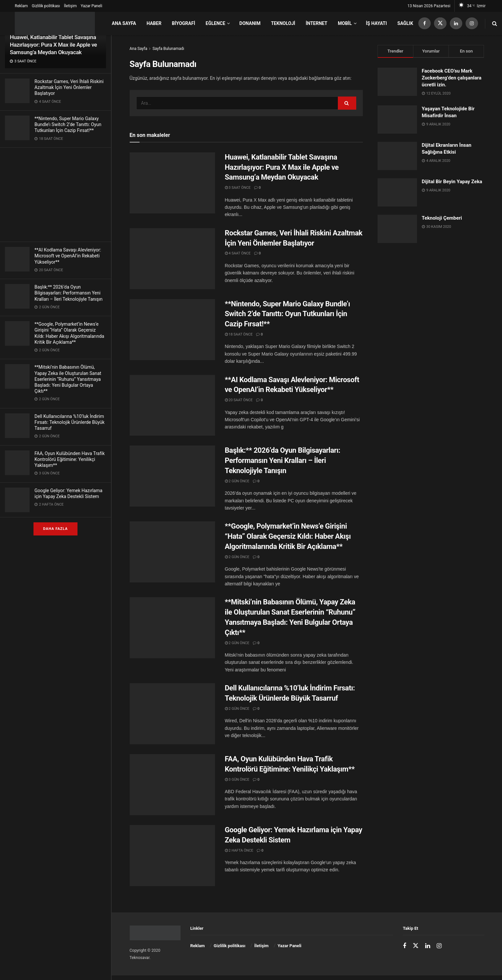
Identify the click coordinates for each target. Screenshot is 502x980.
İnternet (316, 23)
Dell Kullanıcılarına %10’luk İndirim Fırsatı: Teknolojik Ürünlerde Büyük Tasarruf (69, 422)
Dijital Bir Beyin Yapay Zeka (452, 182)
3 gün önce (237, 780)
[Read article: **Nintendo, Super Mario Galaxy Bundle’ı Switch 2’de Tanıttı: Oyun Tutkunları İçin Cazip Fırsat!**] (172, 330)
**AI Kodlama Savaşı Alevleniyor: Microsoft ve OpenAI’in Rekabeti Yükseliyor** (68, 256)
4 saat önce (238, 253)
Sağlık (405, 23)
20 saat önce (239, 400)
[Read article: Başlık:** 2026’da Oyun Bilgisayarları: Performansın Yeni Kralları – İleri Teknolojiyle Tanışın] (172, 476)
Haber (154, 23)
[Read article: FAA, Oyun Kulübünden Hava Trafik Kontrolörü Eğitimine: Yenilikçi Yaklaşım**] (172, 785)
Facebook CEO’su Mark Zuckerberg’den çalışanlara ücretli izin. (452, 78)
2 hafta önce (239, 850)
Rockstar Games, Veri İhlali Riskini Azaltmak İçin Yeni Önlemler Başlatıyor (69, 87)
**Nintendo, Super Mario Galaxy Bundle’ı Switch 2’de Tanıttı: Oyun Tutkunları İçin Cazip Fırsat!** (68, 124)
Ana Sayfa (124, 23)
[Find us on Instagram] (472, 23)
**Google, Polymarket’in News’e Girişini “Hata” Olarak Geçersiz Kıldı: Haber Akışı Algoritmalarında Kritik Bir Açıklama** (288, 536)
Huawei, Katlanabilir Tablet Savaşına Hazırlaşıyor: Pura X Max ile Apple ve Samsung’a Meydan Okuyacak (53, 45)
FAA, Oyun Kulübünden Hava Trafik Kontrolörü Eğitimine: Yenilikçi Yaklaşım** (70, 459)
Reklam (21, 6)
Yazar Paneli (92, 6)
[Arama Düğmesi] (495, 23)
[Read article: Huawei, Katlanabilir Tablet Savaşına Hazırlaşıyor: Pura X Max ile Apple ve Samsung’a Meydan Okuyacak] (172, 183)
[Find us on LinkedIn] (456, 23)
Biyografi (184, 23)
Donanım (250, 23)
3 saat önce (238, 188)
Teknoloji (283, 23)
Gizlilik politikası (46, 6)
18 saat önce (239, 334)
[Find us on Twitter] (440, 23)
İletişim (70, 6)
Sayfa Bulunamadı (168, 49)
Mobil (345, 23)
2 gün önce (237, 481)
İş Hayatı (377, 23)
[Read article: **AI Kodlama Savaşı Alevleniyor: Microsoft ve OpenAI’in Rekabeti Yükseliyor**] (172, 405)
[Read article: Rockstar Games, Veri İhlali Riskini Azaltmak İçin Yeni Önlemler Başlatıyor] (172, 259)
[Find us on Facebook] (425, 23)
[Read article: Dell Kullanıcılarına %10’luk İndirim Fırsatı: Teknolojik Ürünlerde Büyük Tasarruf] (172, 714)
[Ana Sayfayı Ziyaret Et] (55, 23)
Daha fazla (56, 529)
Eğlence (215, 23)
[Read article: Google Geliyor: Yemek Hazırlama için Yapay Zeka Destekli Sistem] (172, 856)
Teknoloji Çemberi (442, 218)
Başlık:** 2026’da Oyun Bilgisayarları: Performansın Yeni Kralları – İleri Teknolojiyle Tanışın (68, 293)
